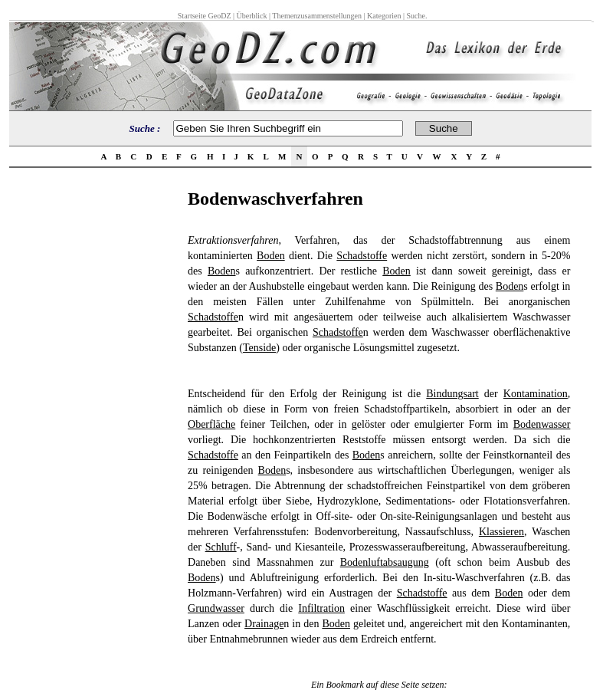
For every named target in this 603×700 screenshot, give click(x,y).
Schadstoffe (362, 256)
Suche (415, 16)
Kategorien (384, 16)
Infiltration (321, 608)
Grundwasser (216, 608)
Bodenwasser (542, 424)
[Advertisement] (94, 419)
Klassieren (501, 532)
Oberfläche (211, 424)
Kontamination (536, 394)
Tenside (259, 348)
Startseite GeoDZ (205, 16)
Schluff (221, 547)
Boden (271, 256)
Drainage (264, 624)
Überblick (252, 16)
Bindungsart (452, 394)
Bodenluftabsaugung (385, 562)
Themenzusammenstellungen (317, 16)
